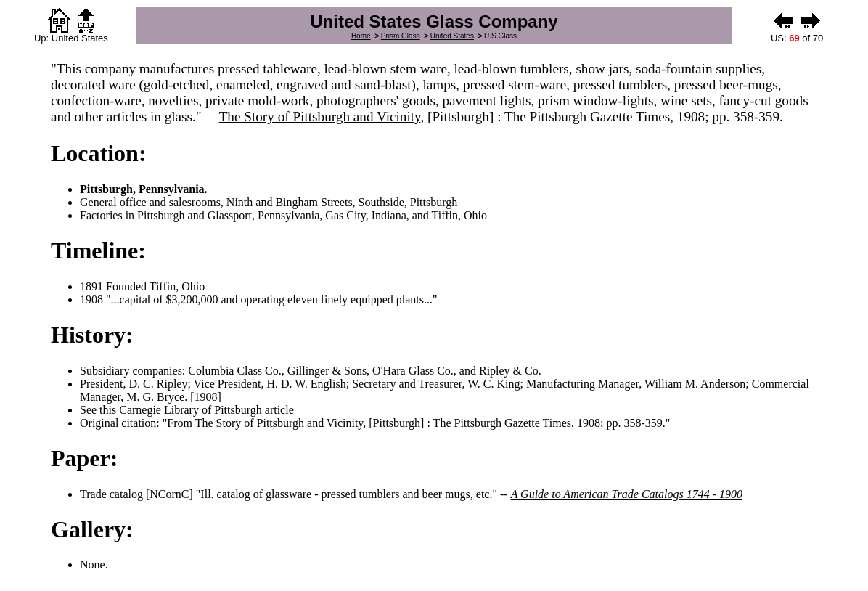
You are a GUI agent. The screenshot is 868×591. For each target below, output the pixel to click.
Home (361, 36)
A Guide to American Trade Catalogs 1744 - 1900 (627, 494)
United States (452, 36)
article (279, 410)
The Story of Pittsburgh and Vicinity (320, 117)
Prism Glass (401, 36)
